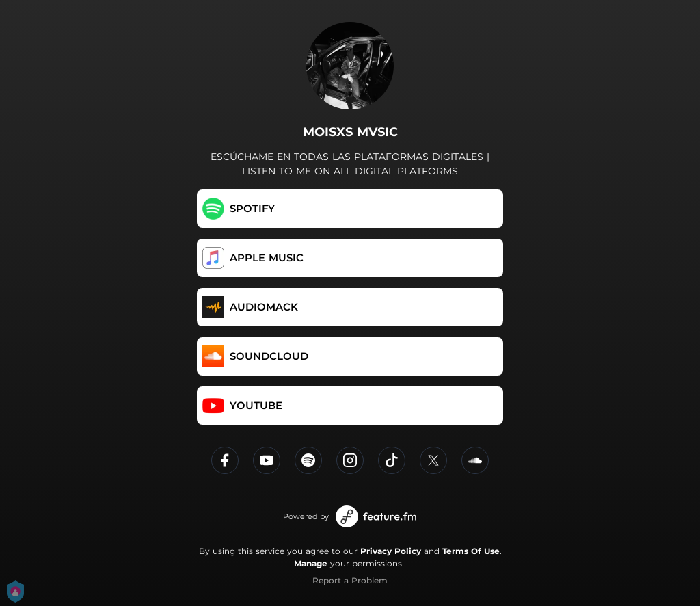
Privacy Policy (391, 551)
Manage (311, 563)
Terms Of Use (471, 551)
